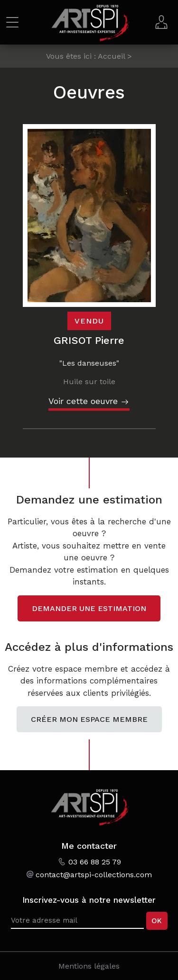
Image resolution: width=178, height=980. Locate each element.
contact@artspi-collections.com (94, 875)
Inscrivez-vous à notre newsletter (89, 900)
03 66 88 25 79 (95, 862)
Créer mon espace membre (89, 719)
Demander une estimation (89, 608)
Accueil (111, 56)
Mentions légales (89, 966)
